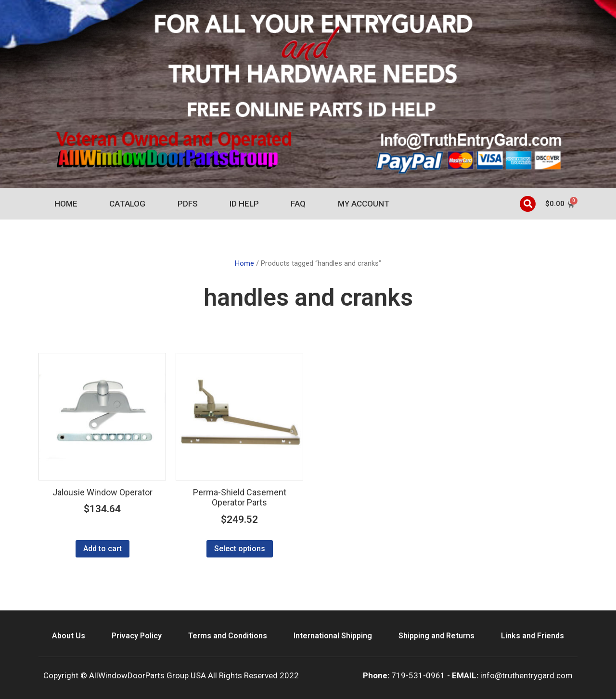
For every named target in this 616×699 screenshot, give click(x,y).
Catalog (127, 204)
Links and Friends (533, 636)
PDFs (188, 204)
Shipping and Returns (436, 636)
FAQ (298, 204)
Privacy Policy (137, 636)
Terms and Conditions (228, 636)
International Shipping (333, 636)
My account (364, 204)
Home (66, 204)
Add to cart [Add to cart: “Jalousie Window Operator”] (103, 549)
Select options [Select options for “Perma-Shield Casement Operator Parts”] (240, 549)
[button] (528, 204)
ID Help (244, 204)
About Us (69, 636)
